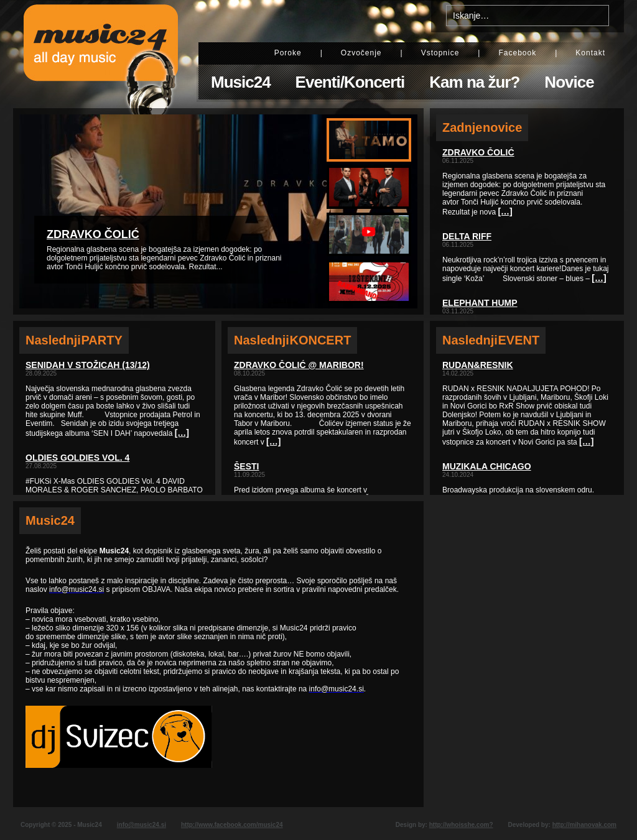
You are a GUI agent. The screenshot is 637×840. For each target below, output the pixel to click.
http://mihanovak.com (584, 825)
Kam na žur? (474, 82)
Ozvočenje (361, 53)
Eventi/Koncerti (350, 82)
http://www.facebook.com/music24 (232, 825)
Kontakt (590, 53)
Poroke (288, 53)
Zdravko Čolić (93, 234)
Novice (569, 82)
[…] (182, 433)
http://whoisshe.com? (461, 825)
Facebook (517, 53)
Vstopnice (440, 53)
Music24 (241, 82)
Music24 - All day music (101, 54)
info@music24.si (142, 825)
